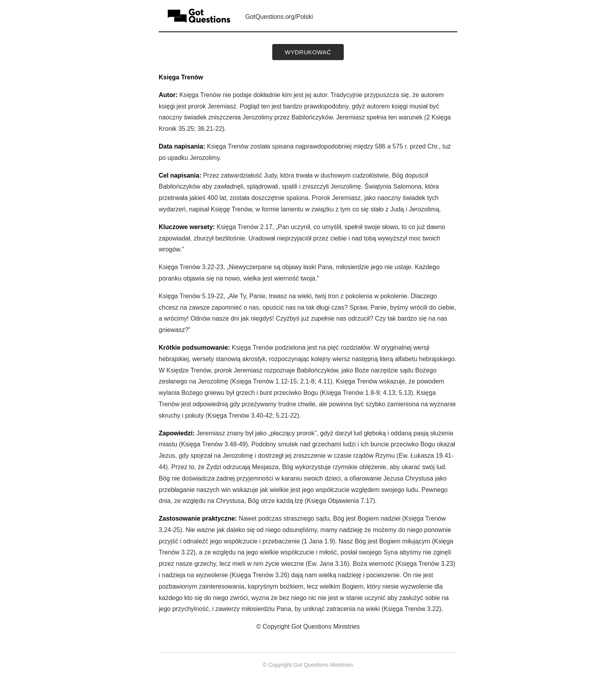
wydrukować (308, 52)
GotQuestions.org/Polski (279, 17)
